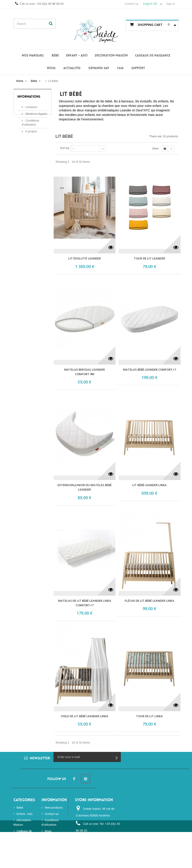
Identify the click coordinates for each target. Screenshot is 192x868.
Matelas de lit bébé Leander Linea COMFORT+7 (85, 603)
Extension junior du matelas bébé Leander (85, 487)
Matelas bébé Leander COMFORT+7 (150, 370)
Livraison (31, 105)
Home (20, 81)
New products (53, 808)
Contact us (132, 4)
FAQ (120, 68)
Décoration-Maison (111, 56)
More (62, 124)
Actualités (72, 68)
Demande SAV (99, 68)
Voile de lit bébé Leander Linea (85, 716)
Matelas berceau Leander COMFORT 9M (85, 372)
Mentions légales (36, 112)
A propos (31, 130)
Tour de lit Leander (149, 258)
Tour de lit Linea (149, 716)
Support (138, 68)
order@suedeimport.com (92, 846)
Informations (29, 97)
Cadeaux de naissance (153, 56)
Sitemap (50, 848)
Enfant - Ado (77, 56)
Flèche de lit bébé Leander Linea (149, 601)
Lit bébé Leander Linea (149, 485)
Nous (51, 68)
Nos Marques (33, 56)
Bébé (55, 56)
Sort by (65, 148)
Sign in (170, 4)
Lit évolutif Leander (85, 258)
